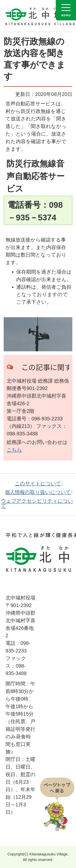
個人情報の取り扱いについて (38, 492)
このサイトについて (38, 483)
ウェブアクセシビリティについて (37, 503)
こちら (14, 450)
